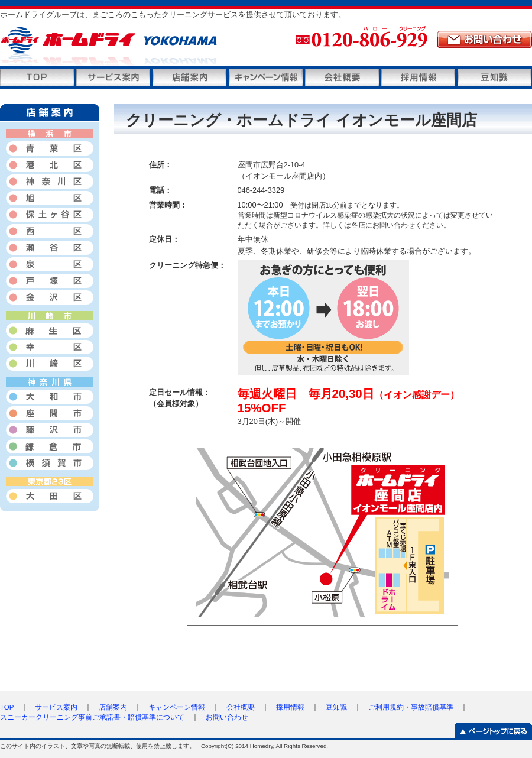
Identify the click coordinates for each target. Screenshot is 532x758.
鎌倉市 (50, 446)
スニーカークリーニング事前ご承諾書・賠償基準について (92, 717)
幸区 (50, 347)
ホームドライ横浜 (148, 46)
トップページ (37, 77)
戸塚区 (50, 281)
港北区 (50, 165)
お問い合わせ (227, 717)
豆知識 (494, 77)
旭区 (50, 198)
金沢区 (50, 297)
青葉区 (50, 148)
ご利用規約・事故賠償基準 (411, 707)
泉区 (50, 264)
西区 (50, 231)
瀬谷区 (50, 248)
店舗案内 (189, 77)
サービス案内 (113, 77)
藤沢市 (50, 430)
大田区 (50, 497)
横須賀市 (50, 463)
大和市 (50, 397)
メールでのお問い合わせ (484, 40)
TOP (7, 707)
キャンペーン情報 (266, 77)
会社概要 (342, 77)
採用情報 (418, 77)
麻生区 (50, 331)
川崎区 (50, 364)
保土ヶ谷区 (50, 215)
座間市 (50, 413)
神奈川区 (50, 182)
